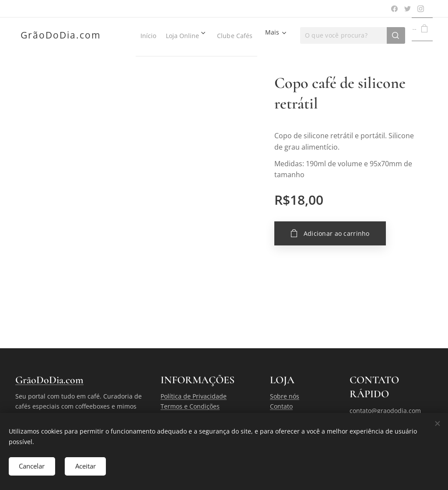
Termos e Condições (190, 406)
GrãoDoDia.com (49, 380)
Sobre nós (285, 396)
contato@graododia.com (385, 411)
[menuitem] (154, 35)
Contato (281, 406)
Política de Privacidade (194, 396)
